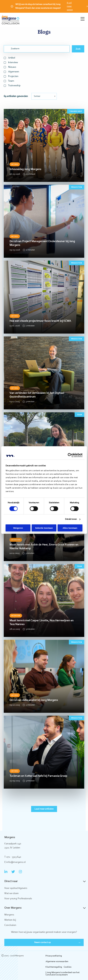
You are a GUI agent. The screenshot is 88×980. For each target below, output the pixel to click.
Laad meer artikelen (44, 809)
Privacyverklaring (54, 956)
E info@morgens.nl (15, 862)
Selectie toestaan (44, 528)
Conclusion (10, 925)
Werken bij (10, 920)
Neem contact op (43, 942)
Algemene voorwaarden (57, 962)
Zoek (78, 49)
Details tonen (71, 519)
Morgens (9, 915)
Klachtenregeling (54, 967)
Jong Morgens (10, 20)
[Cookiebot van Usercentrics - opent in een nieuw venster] (70, 455)
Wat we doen (12, 893)
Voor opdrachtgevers (16, 888)
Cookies (67, 967)
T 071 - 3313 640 (13, 857)
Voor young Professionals (18, 899)
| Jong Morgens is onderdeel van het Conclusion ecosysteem (63, 974)
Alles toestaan (70, 528)
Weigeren (18, 528)
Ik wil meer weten (70, 6)
